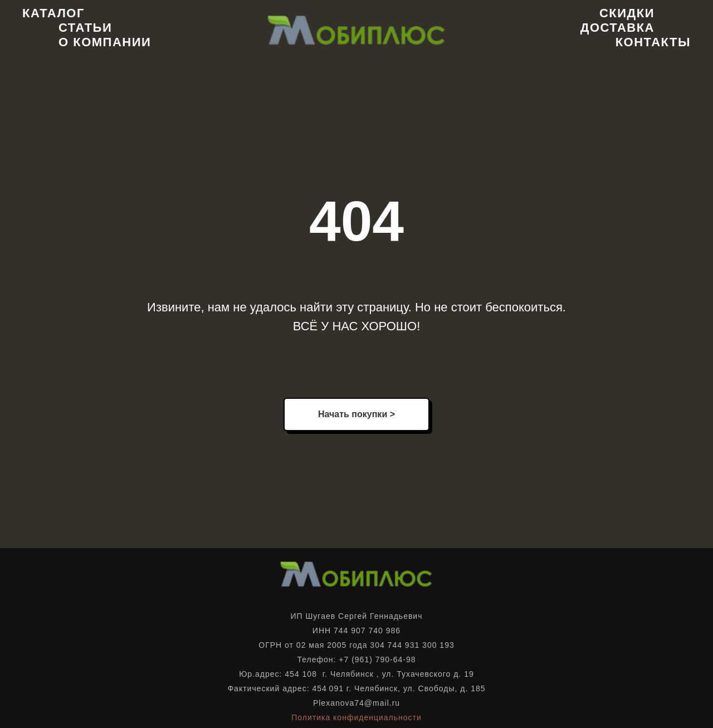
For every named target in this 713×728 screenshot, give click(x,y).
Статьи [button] (85, 28)
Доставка (617, 28)
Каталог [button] (53, 13)
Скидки (627, 13)
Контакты (653, 42)
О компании (105, 42)
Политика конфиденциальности (356, 717)
